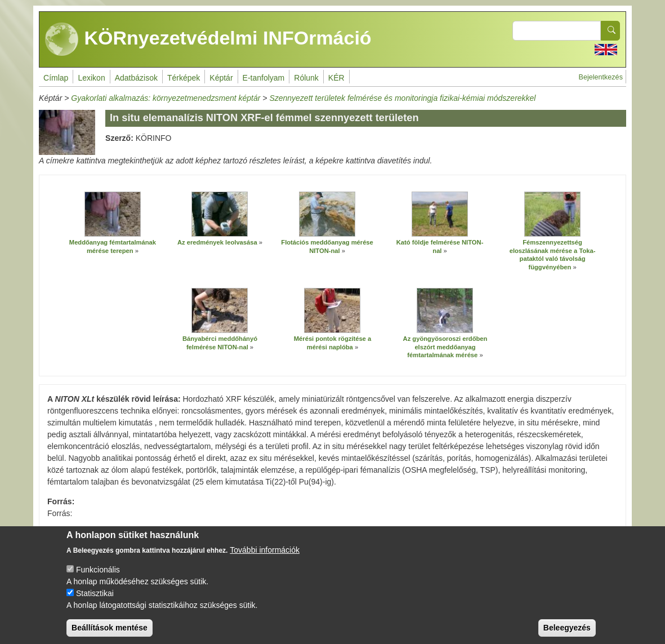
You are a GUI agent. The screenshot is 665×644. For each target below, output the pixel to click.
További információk (265, 558)
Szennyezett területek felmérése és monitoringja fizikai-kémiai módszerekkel (402, 98)
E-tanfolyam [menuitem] (264, 78)
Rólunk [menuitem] (306, 78)
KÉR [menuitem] (336, 78)
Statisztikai (95, 602)
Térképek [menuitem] (184, 78)
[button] (113, 214)
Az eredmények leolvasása (217, 242)
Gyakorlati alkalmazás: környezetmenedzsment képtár (166, 98)
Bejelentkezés (601, 77)
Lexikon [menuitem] (91, 78)
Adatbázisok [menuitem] (136, 78)
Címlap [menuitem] (56, 78)
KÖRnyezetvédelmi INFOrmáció (208, 39)
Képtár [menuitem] (221, 78)
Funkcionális (98, 578)
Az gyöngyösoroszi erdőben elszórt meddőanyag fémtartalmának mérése (445, 347)
